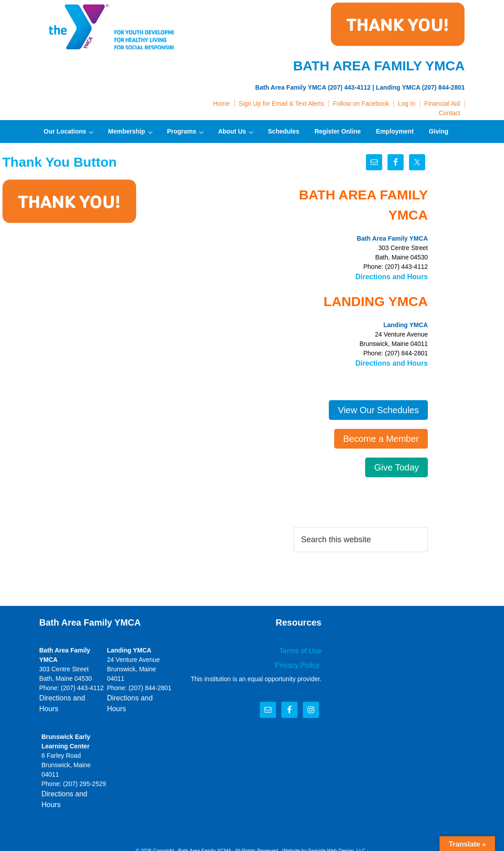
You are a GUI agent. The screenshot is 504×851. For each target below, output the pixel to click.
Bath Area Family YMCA (107, 27)
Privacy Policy (301, 661)
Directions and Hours (396, 276)
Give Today (396, 465)
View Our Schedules (378, 407)
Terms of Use (303, 648)
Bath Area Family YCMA (205, 824)
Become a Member (381, 436)
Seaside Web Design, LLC (337, 824)
